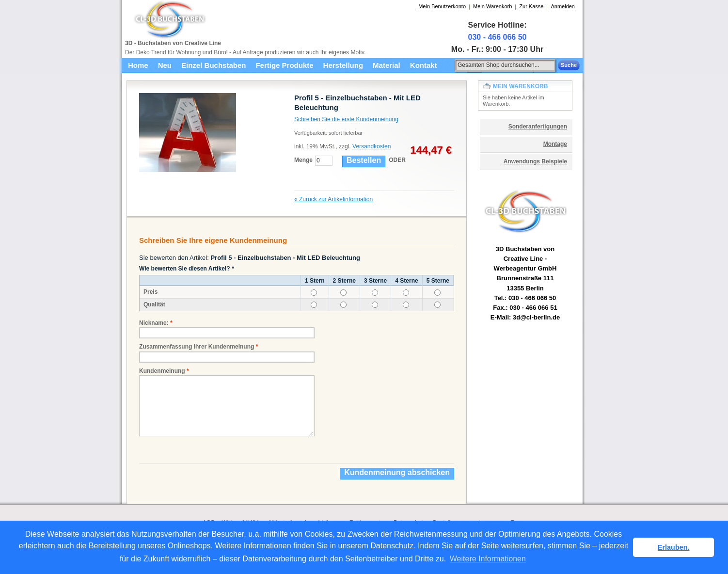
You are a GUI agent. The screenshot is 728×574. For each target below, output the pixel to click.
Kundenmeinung (162, 371)
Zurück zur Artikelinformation (333, 199)
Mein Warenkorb (492, 6)
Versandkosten (372, 146)
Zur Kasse (531, 6)
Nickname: (154, 323)
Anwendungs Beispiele (535, 161)
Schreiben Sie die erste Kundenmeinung (346, 119)
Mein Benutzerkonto (442, 6)
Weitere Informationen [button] (488, 559)
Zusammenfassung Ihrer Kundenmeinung (197, 347)
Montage (555, 144)
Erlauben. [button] (674, 547)
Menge (303, 160)
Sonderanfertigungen (538, 127)
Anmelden (563, 6)
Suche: (449, 64)
